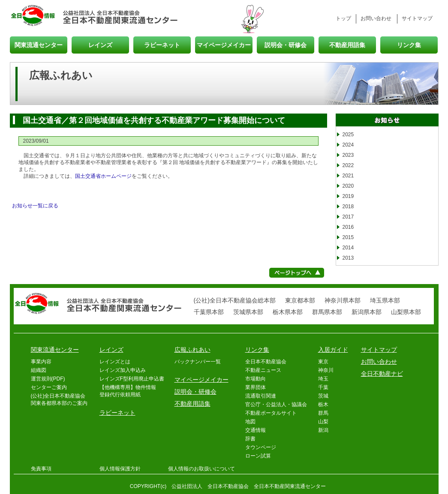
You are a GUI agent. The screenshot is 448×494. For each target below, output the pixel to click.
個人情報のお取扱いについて (201, 469)
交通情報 (256, 430)
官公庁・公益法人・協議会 (276, 404)
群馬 (323, 413)
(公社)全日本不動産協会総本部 (235, 300)
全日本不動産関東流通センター (121, 16)
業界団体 (256, 387)
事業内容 (41, 362)
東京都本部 (300, 300)
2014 (348, 248)
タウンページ (261, 447)
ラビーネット (162, 45)
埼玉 (323, 379)
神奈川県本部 (343, 300)
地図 (250, 422)
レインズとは (115, 362)
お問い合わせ (376, 18)
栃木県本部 (288, 312)
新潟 (323, 430)
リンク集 (409, 45)
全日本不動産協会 (266, 362)
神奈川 (326, 370)
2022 (348, 165)
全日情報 (36, 16)
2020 (348, 186)
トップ (343, 18)
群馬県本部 (327, 312)
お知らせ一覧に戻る (35, 206)
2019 (348, 196)
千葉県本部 (209, 312)
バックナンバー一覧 (198, 362)
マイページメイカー (224, 45)
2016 (348, 227)
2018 (348, 207)
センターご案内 (49, 387)
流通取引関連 (261, 396)
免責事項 (41, 469)
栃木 (323, 404)
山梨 (323, 422)
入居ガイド (333, 350)
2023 (348, 155)
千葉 (323, 387)
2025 (348, 135)
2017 (348, 217)
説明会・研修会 (286, 45)
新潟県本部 (367, 312)
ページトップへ (297, 273)
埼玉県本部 (385, 300)
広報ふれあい (192, 350)
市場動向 (256, 379)
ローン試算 (258, 456)
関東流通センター (39, 45)
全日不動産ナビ (382, 374)
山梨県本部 (406, 312)
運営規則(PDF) (48, 379)
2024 (348, 145)
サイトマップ (417, 18)
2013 (348, 258)
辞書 (250, 439)
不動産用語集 (347, 45)
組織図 (39, 370)
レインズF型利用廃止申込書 (132, 379)
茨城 (323, 396)
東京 (323, 362)
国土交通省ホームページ (103, 176)
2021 (348, 176)
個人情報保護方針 (120, 469)
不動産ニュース (263, 370)
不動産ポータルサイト (271, 413)
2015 (348, 237)
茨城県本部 (248, 312)
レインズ (100, 45)
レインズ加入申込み (123, 370)
